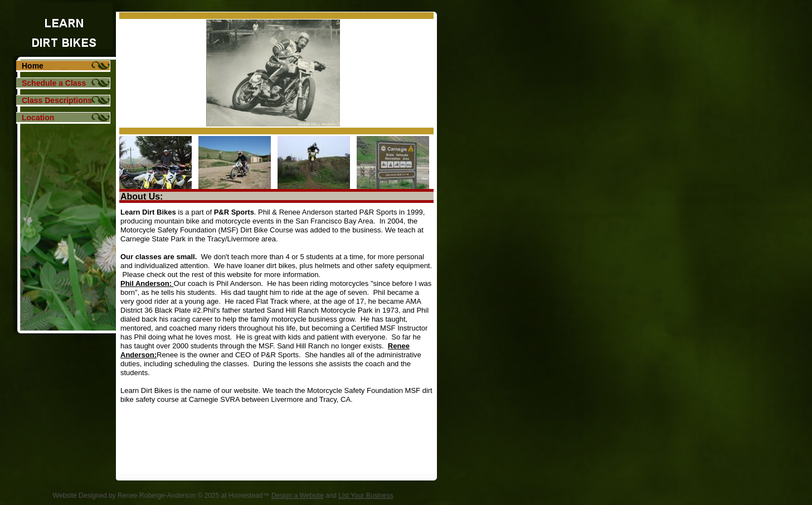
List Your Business (366, 496)
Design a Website (298, 496)
